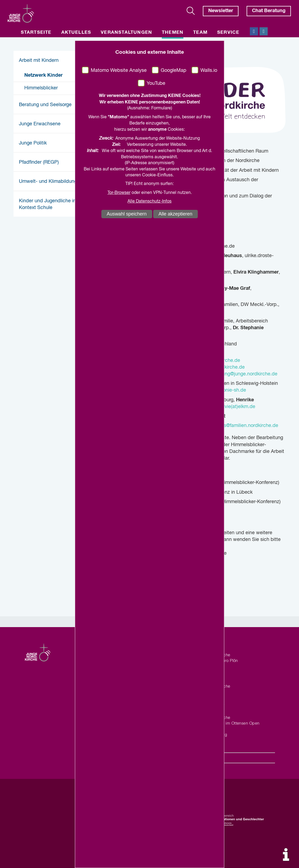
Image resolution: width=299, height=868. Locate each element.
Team (200, 33)
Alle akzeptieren (175, 214)
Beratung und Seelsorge (45, 105)
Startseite (36, 33)
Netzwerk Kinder (43, 75)
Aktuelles (76, 33)
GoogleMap (174, 70)
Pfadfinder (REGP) (39, 162)
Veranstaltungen (126, 33)
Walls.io (209, 70)
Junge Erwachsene (40, 124)
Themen (173, 33)
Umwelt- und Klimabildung (48, 181)
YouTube (156, 83)
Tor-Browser (119, 193)
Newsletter (221, 11)
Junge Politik (33, 143)
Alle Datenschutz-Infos (149, 201)
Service (228, 33)
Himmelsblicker (41, 88)
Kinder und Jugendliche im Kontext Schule (48, 204)
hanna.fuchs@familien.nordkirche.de (239, 426)
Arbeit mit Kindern (39, 60)
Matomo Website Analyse (119, 70)
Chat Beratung (269, 11)
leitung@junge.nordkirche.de (246, 374)
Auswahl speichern (127, 214)
